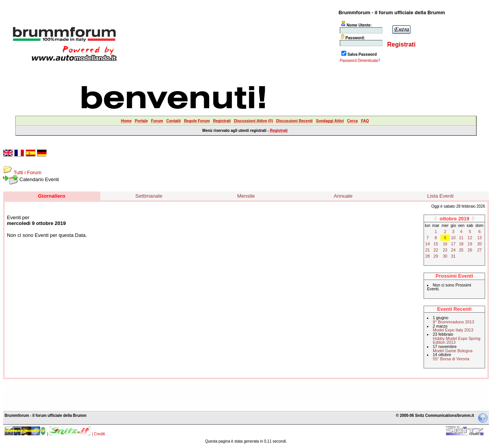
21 (427, 250)
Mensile (246, 196)
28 (427, 256)
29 (436, 256)
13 (479, 238)
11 (461, 238)
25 (461, 250)
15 (436, 244)
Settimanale (149, 196)
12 (470, 238)
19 (470, 244)
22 (436, 250)
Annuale (343, 196)
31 (453, 256)
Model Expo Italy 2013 (453, 330)
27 (479, 250)
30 (445, 256)
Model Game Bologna (453, 351)
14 (427, 244)
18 (461, 244)
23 (445, 250)
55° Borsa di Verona (451, 359)
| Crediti (98, 434)
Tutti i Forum (27, 172)
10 (453, 238)
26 (470, 250)
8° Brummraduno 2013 (453, 322)
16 (445, 244)
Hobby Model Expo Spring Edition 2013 (457, 341)
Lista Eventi (440, 196)
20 (479, 244)
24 (453, 250)
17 (453, 244)
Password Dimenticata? (360, 61)
